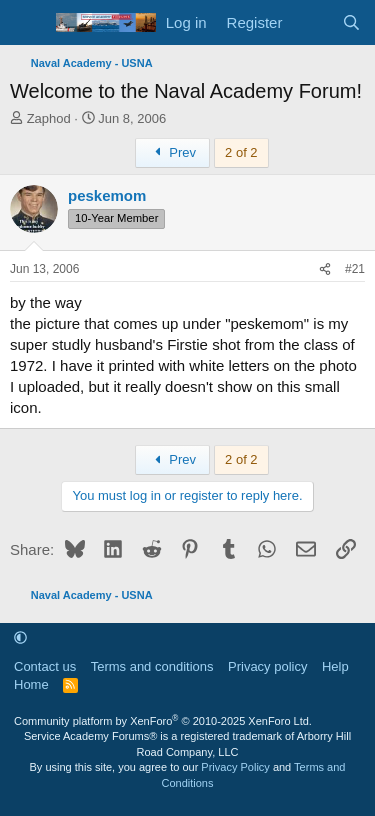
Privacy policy (267, 666)
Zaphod (49, 118)
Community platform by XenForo (163, 721)
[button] (20, 637)
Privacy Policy (235, 767)
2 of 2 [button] (241, 152)
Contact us (45, 666)
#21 (355, 269)
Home (31, 684)
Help (335, 666)
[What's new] (311, 22)
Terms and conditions (152, 666)
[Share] (325, 269)
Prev (172, 152)
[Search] (351, 22)
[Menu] (27, 23)
